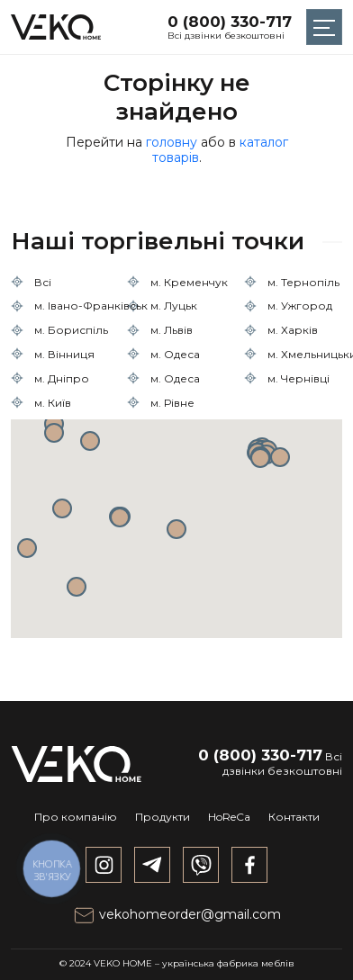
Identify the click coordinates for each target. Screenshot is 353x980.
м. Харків (293, 330)
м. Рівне (172, 403)
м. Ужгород (300, 306)
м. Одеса (175, 354)
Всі (43, 282)
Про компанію (76, 817)
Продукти (163, 817)
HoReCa (229, 817)
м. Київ (53, 403)
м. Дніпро (62, 378)
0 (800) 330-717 (230, 22)
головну (172, 142)
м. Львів (172, 330)
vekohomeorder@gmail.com (177, 914)
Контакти (294, 817)
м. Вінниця (64, 354)
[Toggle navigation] (324, 27)
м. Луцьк (174, 306)
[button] (176, 529)
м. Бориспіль (71, 330)
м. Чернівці (299, 378)
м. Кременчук (189, 282)
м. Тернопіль (303, 282)
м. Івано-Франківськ (91, 306)
